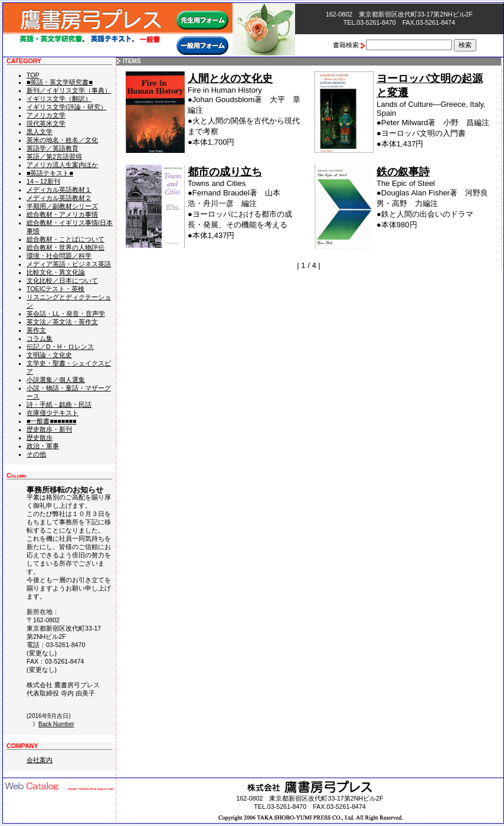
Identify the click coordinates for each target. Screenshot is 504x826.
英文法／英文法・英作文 (62, 322)
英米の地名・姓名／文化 (62, 140)
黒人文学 (40, 132)
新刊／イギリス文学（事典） (69, 90)
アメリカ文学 (46, 115)
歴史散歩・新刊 (49, 429)
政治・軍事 (43, 446)
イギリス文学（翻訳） (59, 99)
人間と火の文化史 (230, 79)
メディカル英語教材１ (59, 190)
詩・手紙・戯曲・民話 (59, 404)
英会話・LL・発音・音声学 (66, 314)
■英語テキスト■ (50, 173)
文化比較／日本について (62, 280)
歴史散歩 (40, 438)
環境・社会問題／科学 (59, 256)
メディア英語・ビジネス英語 (69, 264)
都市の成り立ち (225, 172)
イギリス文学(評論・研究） (67, 107)
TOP (33, 75)
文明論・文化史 (49, 355)
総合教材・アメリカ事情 (62, 214)
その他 (36, 454)
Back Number (56, 724)
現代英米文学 (46, 123)
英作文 (36, 330)
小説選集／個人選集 (56, 380)
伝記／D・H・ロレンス (60, 347)
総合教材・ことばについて (66, 239)
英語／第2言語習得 (54, 156)
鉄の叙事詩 (403, 172)
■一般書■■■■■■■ (52, 421)
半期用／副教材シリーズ (62, 206)
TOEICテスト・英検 (55, 289)
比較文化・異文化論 (56, 272)
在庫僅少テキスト (53, 413)
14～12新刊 (43, 181)
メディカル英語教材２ (59, 198)
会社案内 (40, 760)
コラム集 (40, 338)
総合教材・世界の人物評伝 (66, 247)
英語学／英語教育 (53, 148)
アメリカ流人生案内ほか (62, 165)
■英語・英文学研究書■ (60, 82)
